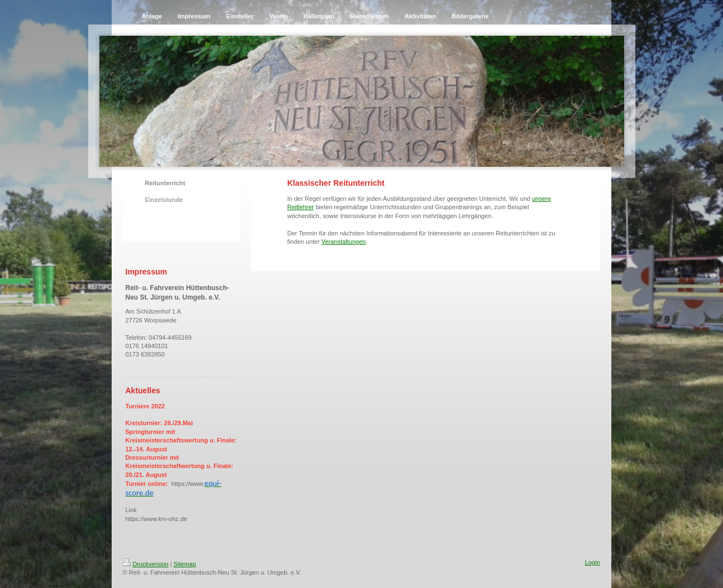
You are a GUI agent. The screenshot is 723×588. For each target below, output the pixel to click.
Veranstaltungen (344, 242)
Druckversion (146, 564)
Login (593, 562)
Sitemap (185, 564)
